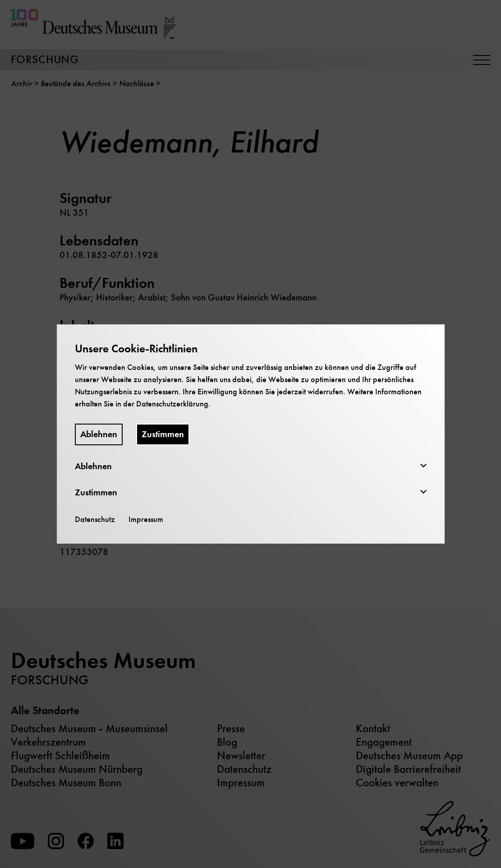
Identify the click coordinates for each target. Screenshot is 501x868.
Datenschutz (95, 519)
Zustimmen (163, 434)
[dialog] (251, 434)
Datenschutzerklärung (172, 404)
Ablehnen (99, 434)
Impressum (146, 519)
